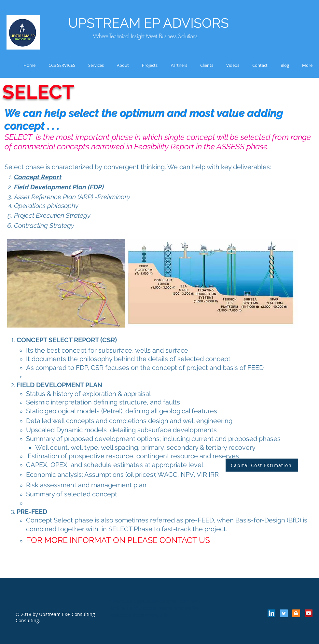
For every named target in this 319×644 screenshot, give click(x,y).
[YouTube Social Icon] (309, 613)
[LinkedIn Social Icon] (271, 613)
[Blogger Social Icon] (296, 613)
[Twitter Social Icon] (284, 613)
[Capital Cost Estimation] (262, 465)
